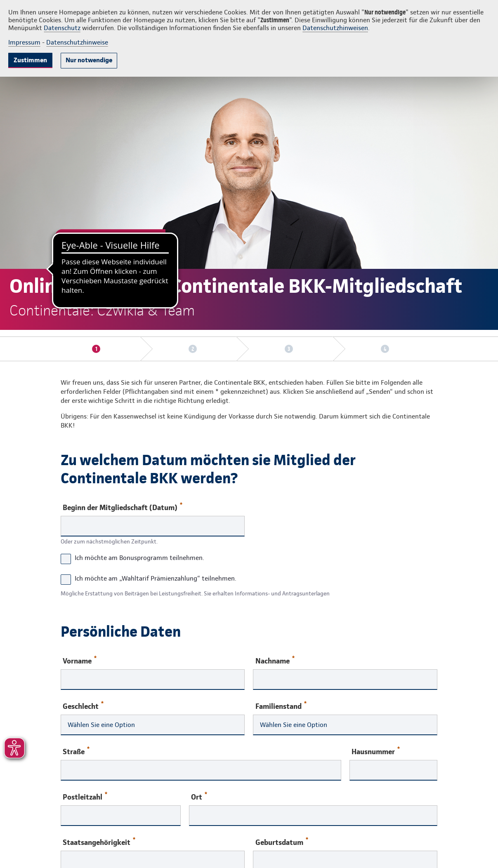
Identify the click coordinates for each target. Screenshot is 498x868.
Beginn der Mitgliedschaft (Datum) (123, 507)
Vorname (80, 660)
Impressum (24, 42)
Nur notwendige (89, 60)
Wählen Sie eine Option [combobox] (101, 725)
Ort (199, 796)
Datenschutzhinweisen (335, 28)
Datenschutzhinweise (77, 42)
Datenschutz (62, 28)
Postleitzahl (85, 796)
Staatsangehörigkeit (99, 842)
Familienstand (281, 706)
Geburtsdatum (282, 842)
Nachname (275, 660)
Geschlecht (83, 706)
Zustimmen (30, 60)
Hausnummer (376, 751)
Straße (76, 751)
